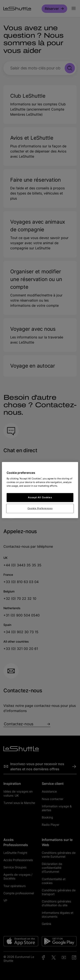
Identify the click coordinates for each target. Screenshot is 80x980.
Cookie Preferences (40, 508)
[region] (40, 490)
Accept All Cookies (40, 497)
